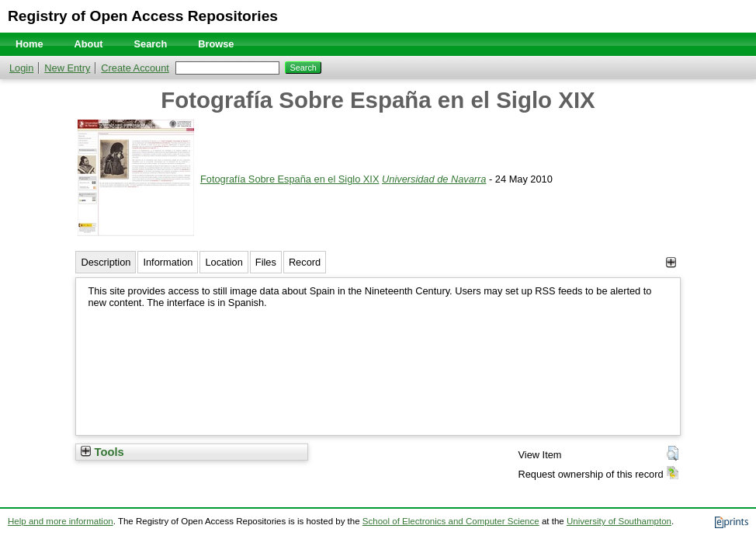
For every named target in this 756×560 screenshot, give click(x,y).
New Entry (67, 68)
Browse (216, 44)
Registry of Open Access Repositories (143, 16)
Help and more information (61, 521)
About (89, 44)
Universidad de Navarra (434, 179)
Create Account (135, 68)
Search (151, 44)
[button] (673, 454)
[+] (671, 262)
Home (29, 44)
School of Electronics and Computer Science (451, 521)
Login (21, 68)
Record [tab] (305, 262)
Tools (102, 452)
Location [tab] (224, 262)
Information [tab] (168, 262)
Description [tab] (106, 262)
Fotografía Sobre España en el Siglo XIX (290, 179)
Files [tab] (266, 262)
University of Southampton (619, 521)
